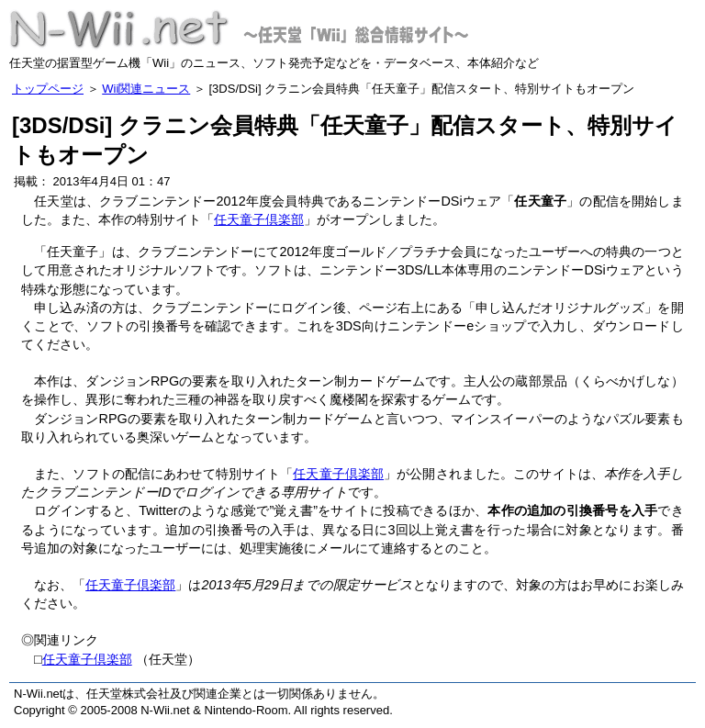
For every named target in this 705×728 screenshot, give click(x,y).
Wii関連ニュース (146, 89)
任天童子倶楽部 (259, 219)
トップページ (48, 89)
